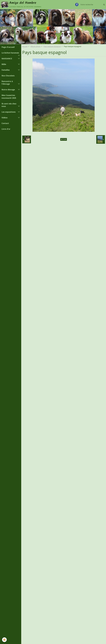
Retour (64, 140)
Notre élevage (8, 90)
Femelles (6, 70)
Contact (5, 124)
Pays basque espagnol (52, 47)
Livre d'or (6, 129)
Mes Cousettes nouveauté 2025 (9, 97)
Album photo (36, 47)
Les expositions (9, 112)
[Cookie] (4, 640)
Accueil (25, 47)
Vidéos (5, 118)
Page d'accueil (8, 47)
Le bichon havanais (10, 53)
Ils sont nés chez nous (9, 105)
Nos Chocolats (8, 76)
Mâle (4, 65)
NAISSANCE (7, 59)
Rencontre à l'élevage (7, 83)
